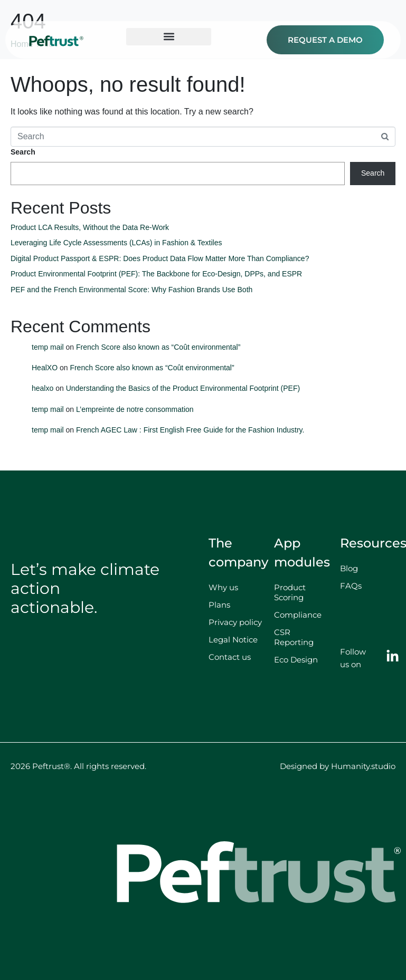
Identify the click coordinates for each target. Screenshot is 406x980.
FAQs (351, 586)
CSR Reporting (294, 637)
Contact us (230, 657)
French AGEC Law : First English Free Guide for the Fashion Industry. (190, 430)
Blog (349, 568)
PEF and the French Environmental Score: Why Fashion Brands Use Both (131, 290)
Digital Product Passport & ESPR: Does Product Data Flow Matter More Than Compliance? (160, 258)
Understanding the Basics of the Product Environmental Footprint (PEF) (183, 388)
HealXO (45, 368)
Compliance (298, 615)
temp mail (48, 347)
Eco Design (296, 660)
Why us (223, 587)
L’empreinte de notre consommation (135, 409)
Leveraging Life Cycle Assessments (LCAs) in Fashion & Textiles (116, 243)
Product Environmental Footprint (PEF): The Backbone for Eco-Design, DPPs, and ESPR (156, 274)
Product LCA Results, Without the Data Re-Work (91, 227)
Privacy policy (235, 622)
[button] (169, 37)
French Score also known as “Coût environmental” (158, 347)
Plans (219, 605)
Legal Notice (233, 640)
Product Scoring (290, 592)
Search (23, 152)
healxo (43, 388)
